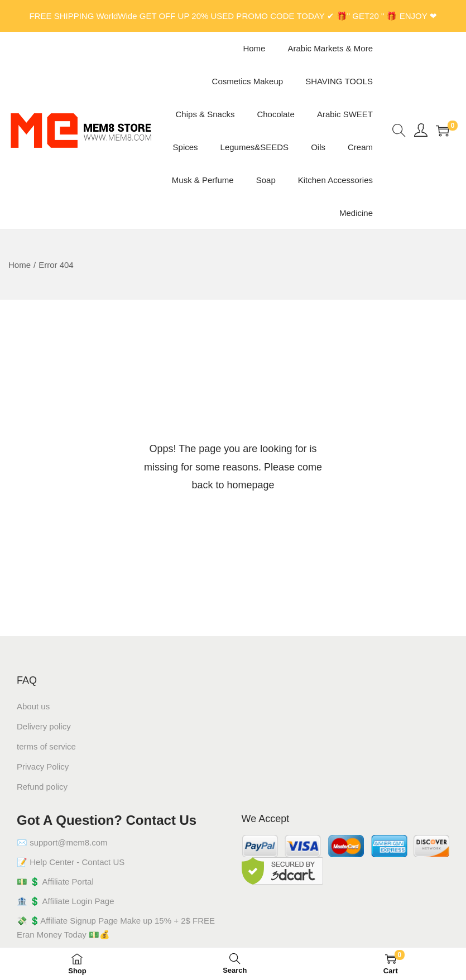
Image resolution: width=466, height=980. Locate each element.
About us (33, 706)
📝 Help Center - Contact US (71, 862)
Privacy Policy (43, 767)
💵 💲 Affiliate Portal (55, 881)
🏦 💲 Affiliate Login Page (66, 901)
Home (20, 265)
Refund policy (42, 787)
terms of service (46, 746)
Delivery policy (44, 726)
